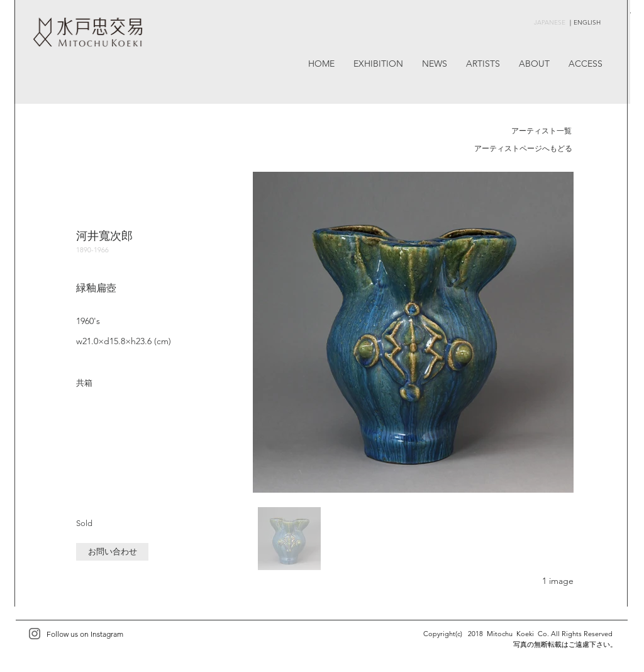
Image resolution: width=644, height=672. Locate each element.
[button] (112, 552)
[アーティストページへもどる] (523, 149)
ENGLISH (587, 22)
